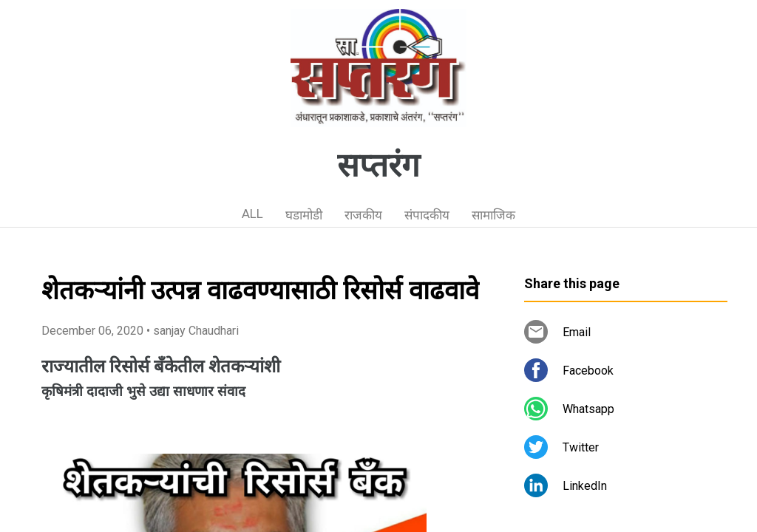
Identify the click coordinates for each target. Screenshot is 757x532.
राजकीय (363, 215)
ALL (252, 214)
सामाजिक (493, 215)
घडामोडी (304, 215)
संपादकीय (427, 215)
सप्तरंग (378, 166)
